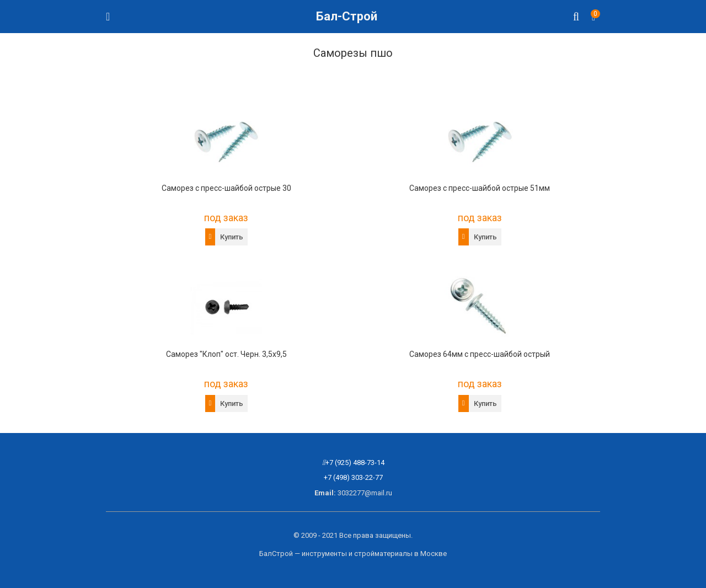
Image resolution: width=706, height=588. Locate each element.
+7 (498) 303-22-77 (353, 477)
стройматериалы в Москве (400, 554)
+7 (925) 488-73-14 (355, 463)
